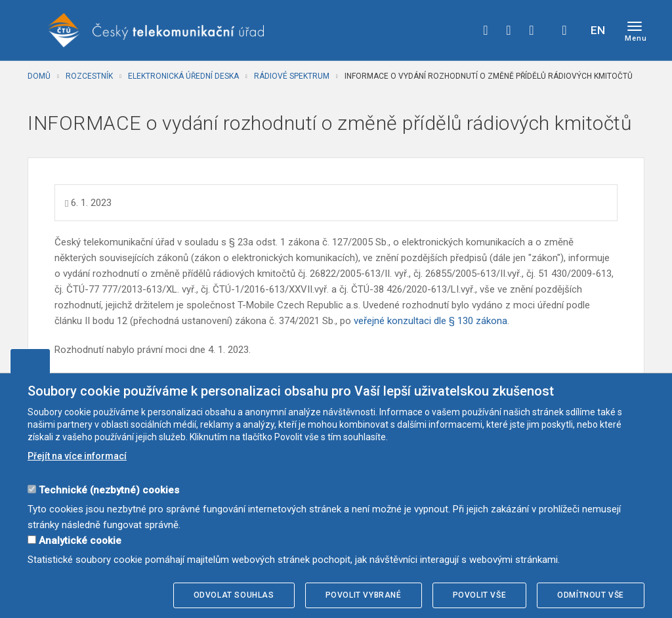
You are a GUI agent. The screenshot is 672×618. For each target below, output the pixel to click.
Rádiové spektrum (292, 76)
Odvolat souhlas (234, 595)
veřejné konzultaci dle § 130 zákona (430, 321)
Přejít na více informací (77, 456)
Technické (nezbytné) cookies (109, 490)
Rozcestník (89, 76)
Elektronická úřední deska (183, 76)
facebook (486, 30)
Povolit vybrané (364, 595)
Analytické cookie (80, 541)
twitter (509, 30)
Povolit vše (480, 595)
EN (598, 30)
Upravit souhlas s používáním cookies (30, 361)
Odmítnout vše (591, 595)
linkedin (532, 30)
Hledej (564, 30)
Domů (39, 76)
